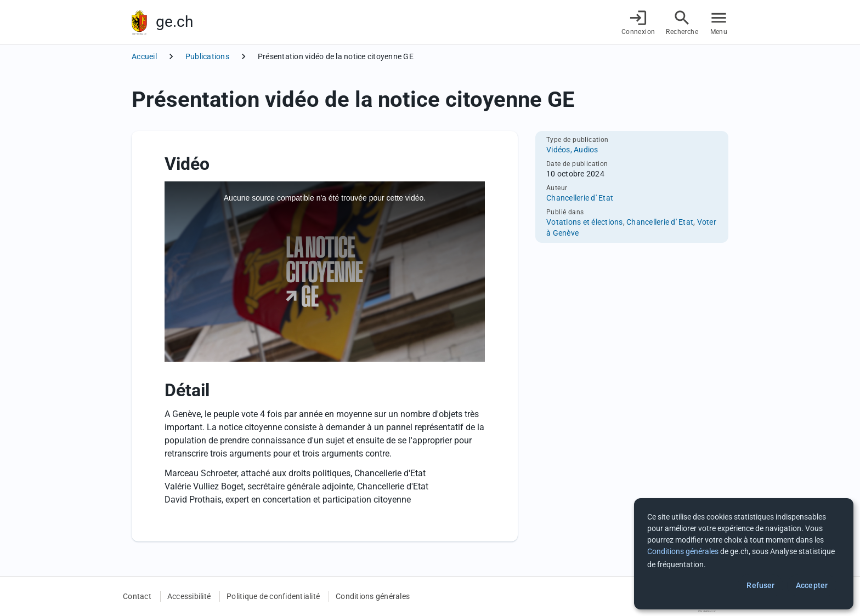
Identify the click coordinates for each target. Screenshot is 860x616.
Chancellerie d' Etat (580, 198)
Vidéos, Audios (572, 150)
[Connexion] (638, 22)
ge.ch (174, 22)
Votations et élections (585, 222)
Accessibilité (189, 596)
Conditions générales (373, 596)
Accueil (144, 56)
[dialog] (744, 554)
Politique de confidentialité (273, 596)
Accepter (812, 585)
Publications (207, 56)
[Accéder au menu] (719, 22)
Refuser (760, 585)
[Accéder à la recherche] (682, 22)
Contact (137, 596)
